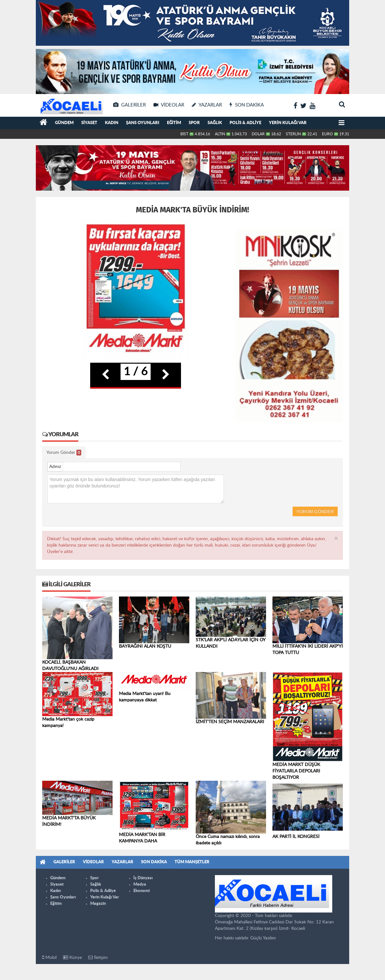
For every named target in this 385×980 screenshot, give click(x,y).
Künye (72, 957)
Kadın (112, 123)
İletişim (98, 957)
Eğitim (174, 123)
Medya (140, 885)
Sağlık (215, 123)
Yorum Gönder (64, 453)
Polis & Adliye (245, 123)
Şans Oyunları (143, 123)
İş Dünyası (143, 878)
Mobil (49, 957)
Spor (194, 123)
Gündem (64, 123)
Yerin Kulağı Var (288, 123)
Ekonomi (141, 891)
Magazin (98, 904)
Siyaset (89, 123)
